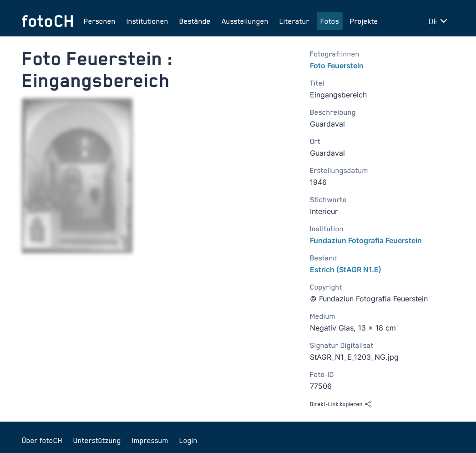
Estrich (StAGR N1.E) (346, 270)
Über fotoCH (42, 440)
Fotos (330, 21)
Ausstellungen (245, 21)
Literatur (294, 21)
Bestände (195, 21)
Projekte (364, 21)
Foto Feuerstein (337, 66)
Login (188, 440)
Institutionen (147, 21)
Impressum (150, 440)
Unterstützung (97, 440)
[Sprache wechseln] (440, 21)
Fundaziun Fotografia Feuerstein (366, 240)
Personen (100, 21)
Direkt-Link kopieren (341, 404)
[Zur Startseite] (47, 21)
